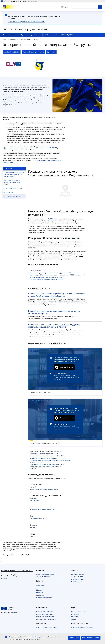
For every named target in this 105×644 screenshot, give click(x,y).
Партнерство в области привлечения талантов (44, 454)
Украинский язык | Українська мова (33, 52)
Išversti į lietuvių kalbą (15, 22)
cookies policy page (35, 637)
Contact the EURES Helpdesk (45, 575)
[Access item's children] (17, 35)
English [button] (64, 7)
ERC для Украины (35, 500)
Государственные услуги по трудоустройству (43, 458)
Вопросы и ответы (35, 271)
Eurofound (33, 469)
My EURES (71, 35)
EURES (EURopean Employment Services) (17, 570)
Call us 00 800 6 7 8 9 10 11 (45, 612)
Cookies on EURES (77, 577)
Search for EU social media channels (47, 627)
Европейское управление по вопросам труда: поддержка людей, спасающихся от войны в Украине (54, 326)
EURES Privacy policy (78, 579)
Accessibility (5, 578)
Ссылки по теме (8, 192)
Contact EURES (61, 35)
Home (5, 35)
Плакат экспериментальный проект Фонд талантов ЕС (46, 279)
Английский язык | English (12, 52)
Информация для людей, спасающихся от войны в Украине (48, 456)
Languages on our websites (79, 612)
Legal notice (75, 617)
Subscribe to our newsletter (44, 598)
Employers (22, 35)
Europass (5, 103)
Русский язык (51, 52)
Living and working (34, 35)
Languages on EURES (78, 575)
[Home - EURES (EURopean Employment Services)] (11, 7)
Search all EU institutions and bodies (82, 627)
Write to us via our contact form (45, 617)
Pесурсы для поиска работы (12, 196)
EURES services (48, 35)
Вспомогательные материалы (13, 188)
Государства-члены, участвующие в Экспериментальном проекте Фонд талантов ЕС (14, 174)
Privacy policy (75, 614)
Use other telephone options (45, 614)
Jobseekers (12, 35)
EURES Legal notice (77, 582)
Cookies (74, 619)
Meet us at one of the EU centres (46, 619)
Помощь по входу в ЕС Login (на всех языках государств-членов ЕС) (50, 273)
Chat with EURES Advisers (44, 577)
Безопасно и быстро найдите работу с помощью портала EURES (12, 182)
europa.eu (15, 612)
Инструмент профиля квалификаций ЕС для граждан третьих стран (50, 460)
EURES (50, 219)
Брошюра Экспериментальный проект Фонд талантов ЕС (47, 277)
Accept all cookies (74, 638)
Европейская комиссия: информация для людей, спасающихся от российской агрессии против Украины (57, 295)
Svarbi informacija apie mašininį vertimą (34, 22)
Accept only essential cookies (91, 638)
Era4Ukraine (33, 498)
